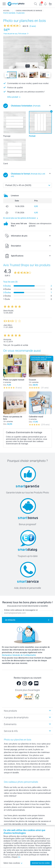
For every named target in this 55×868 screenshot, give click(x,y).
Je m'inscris (10, 620)
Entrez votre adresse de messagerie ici (21, 610)
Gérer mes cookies (13, 863)
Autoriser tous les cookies (41, 863)
